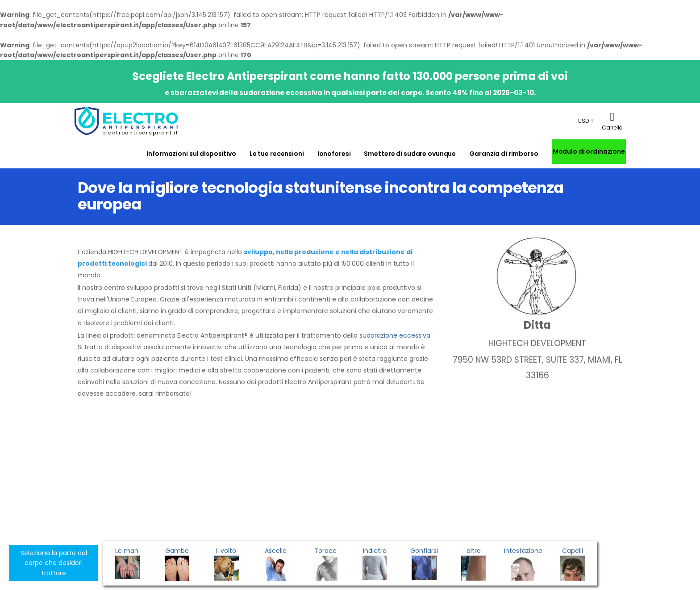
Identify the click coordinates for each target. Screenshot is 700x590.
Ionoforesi (334, 154)
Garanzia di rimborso (504, 154)
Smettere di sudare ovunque (410, 154)
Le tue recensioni (277, 154)
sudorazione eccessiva (395, 335)
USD (583, 121)
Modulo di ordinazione (589, 151)
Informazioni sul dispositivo (191, 154)
